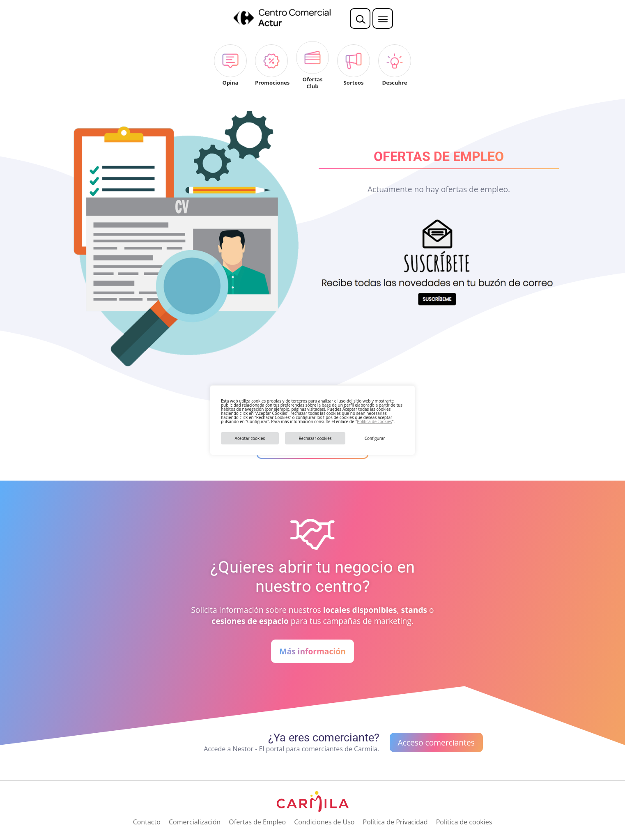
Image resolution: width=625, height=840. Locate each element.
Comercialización (195, 822)
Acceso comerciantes (436, 742)
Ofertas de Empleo (257, 822)
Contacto (147, 822)
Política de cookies (374, 421)
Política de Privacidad (395, 822)
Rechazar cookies (315, 438)
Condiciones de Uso (324, 822)
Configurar (375, 438)
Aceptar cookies (250, 438)
